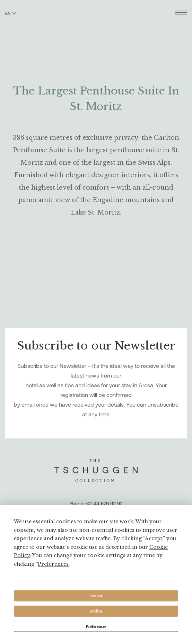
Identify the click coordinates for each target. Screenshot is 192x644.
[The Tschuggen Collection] (96, 24)
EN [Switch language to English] (11, 13)
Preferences (96, 626)
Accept (96, 596)
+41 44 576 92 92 (104, 503)
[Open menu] (181, 13)
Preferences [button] (53, 564)
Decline (96, 611)
